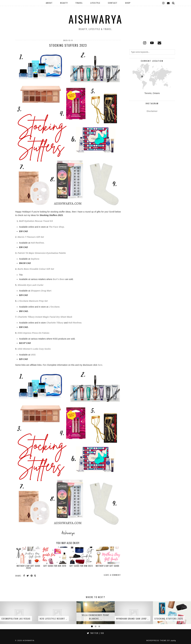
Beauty (64, 3)
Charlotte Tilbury (55, 323)
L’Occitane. (54, 307)
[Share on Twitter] (28, 576)
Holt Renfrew (37, 243)
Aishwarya (95, 19)
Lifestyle (95, 3)
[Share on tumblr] (35, 576)
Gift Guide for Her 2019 (55, 566)
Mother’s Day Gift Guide (108, 566)
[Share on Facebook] (24, 576)
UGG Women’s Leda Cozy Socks (34, 349)
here (100, 365)
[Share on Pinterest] (32, 576)
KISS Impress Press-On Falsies (33, 333)
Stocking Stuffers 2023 (68, 45)
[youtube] (152, 43)
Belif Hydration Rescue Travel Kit (36, 221)
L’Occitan (22, 301)
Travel (79, 3)
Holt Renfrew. (75, 323)
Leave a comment (112, 575)
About (49, 3)
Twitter (95, 633)
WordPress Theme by (161, 641)
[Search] (173, 3)
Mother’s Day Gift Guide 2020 (28, 567)
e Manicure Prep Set (37, 301)
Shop (128, 3)
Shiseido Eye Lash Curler (31, 285)
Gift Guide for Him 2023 (81, 566)
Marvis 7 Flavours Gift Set (31, 237)
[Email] (168, 3)
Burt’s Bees (59, 279)
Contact (113, 3)
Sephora (35, 259)
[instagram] (164, 3)
